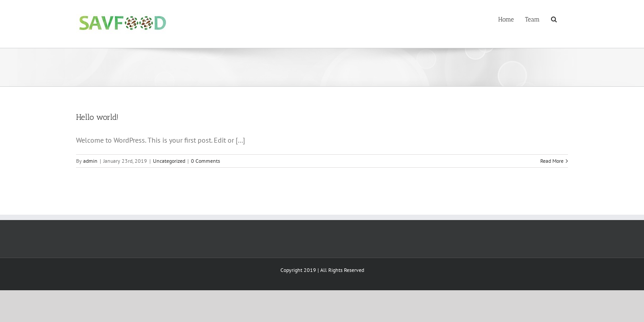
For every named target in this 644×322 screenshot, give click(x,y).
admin (90, 161)
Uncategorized (169, 161)
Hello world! (97, 117)
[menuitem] (499, 19)
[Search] (565, 19)
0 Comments (205, 161)
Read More (552, 161)
